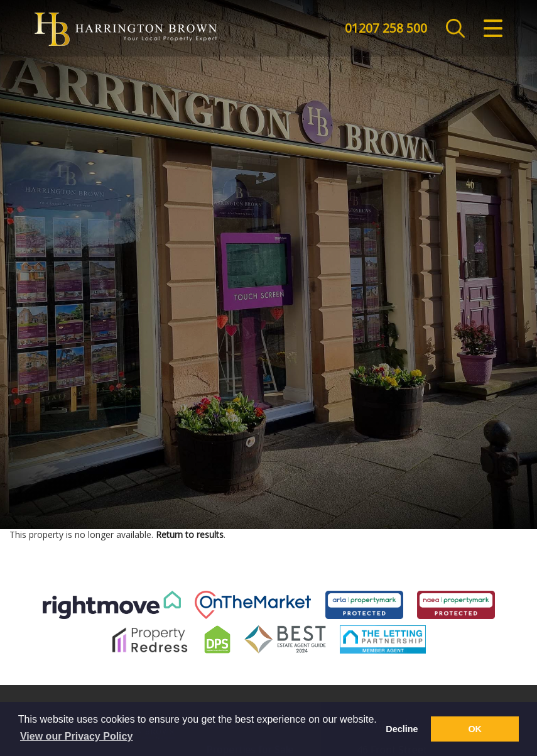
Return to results (190, 534)
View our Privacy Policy (76, 736)
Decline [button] (402, 729)
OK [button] (475, 729)
